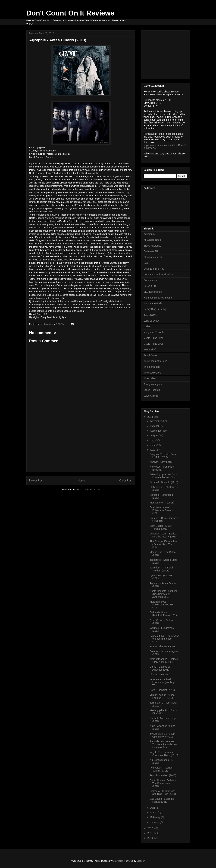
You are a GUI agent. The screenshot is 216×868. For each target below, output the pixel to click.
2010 (150, 838)
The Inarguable (152, 367)
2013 (150, 417)
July (153, 440)
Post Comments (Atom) (88, 489)
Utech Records (152, 390)
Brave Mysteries (152, 246)
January (155, 822)
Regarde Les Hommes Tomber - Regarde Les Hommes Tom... (163, 744)
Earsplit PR (150, 286)
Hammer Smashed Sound (158, 298)
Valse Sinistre (151, 396)
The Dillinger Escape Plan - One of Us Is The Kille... (164, 544)
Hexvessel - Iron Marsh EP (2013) (162, 468)
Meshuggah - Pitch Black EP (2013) (163, 712)
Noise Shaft (150, 350)
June (153, 445)
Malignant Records (154, 332)
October (155, 426)
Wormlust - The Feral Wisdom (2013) (161, 569)
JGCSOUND (151, 315)
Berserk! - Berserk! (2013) (164, 482)
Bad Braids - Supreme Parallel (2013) (162, 800)
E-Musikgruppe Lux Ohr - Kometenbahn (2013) (163, 476)
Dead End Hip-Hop (154, 269)
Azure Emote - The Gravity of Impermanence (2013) (164, 639)
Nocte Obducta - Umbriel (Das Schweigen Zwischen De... (163, 594)
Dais (146, 263)
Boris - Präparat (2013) (162, 690)
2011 (150, 833)
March (154, 813)
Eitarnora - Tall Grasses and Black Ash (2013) (163, 793)
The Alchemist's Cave (155, 361)
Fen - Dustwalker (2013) (163, 775)
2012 (150, 828)
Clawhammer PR (153, 257)
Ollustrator (118, 861)
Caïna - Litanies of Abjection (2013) (160, 668)
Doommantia (151, 280)
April (153, 808)
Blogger (141, 861)
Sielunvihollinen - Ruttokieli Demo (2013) (164, 614)
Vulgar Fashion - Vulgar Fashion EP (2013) (162, 696)
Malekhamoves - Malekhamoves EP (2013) (161, 605)
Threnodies (150, 378)
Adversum (149, 234)
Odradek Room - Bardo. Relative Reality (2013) (163, 535)
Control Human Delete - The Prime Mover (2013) (163, 783)
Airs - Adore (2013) (160, 674)
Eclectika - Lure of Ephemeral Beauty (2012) (161, 510)
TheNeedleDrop (152, 373)
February (156, 817)
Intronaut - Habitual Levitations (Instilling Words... (162, 682)
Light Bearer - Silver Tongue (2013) (161, 527)
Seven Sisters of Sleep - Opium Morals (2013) (163, 735)
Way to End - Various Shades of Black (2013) (164, 754)
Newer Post (36, 480)
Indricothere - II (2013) (162, 503)
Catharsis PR (151, 251)
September (157, 431)
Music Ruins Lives (154, 338)
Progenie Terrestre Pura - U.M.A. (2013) (163, 456)
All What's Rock (152, 240)
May (153, 450)
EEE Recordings (153, 292)
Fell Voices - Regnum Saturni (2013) (161, 769)
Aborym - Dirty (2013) (161, 462)
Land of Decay (152, 321)
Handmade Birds (153, 303)
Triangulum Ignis (153, 384)
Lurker (147, 326)
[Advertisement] (81, 447)
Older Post (126, 480)
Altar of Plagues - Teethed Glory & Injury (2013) (164, 660)
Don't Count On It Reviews (71, 13)
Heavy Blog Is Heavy (155, 309)
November (156, 421)
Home (81, 480)
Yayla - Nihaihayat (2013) (163, 646)
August (154, 435)
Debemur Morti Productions (159, 275)
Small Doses (151, 355)
